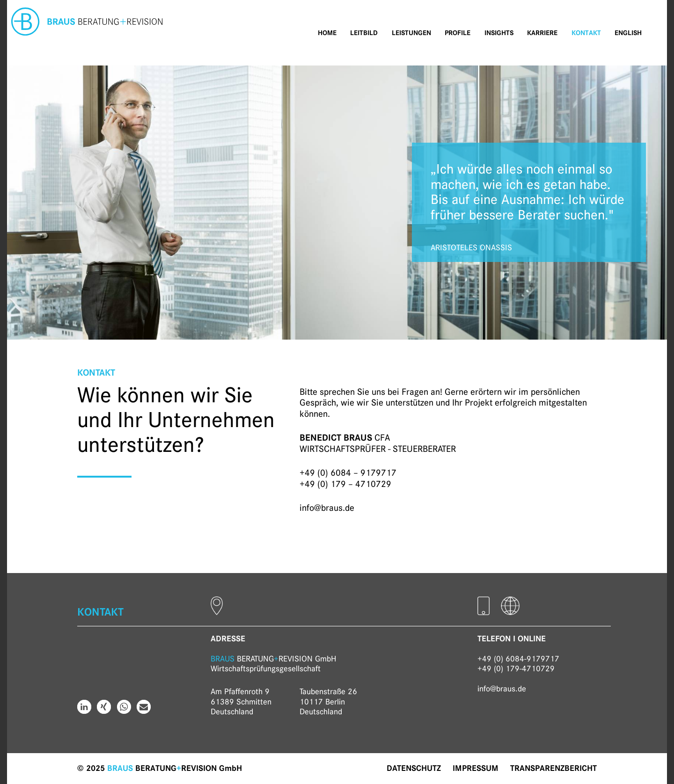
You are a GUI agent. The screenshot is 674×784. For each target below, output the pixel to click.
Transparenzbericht (553, 768)
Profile (458, 33)
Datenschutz (414, 768)
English (628, 33)
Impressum (476, 768)
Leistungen (411, 33)
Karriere (542, 33)
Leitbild (364, 33)
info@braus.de (327, 508)
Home (327, 33)
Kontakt (586, 33)
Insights (499, 33)
